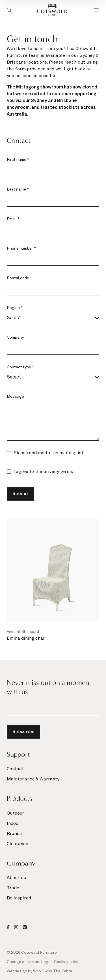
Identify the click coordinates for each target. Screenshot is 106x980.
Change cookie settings (29, 962)
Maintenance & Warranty (33, 779)
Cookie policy (66, 962)
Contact (15, 769)
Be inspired (19, 898)
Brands (14, 834)
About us (16, 878)
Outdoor (16, 814)
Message (15, 397)
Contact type (20, 367)
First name (18, 160)
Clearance (18, 844)
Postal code (18, 278)
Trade (13, 888)
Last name (18, 189)
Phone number (21, 248)
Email (13, 219)
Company (15, 338)
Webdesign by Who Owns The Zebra (39, 971)
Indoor (14, 824)
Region (15, 308)
